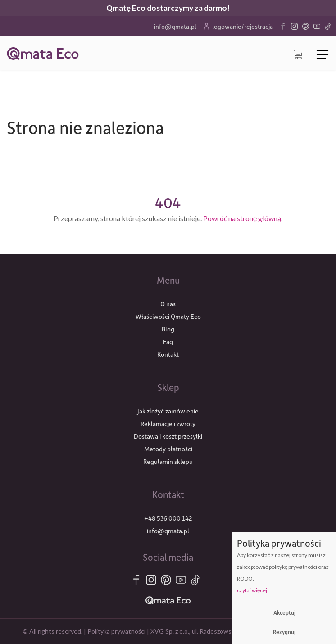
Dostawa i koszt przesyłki (168, 436)
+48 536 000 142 (168, 518)
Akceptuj (284, 612)
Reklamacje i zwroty (168, 424)
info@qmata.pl (175, 26)
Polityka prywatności (116, 631)
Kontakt (168, 354)
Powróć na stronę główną (242, 218)
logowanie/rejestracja (238, 26)
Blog (168, 329)
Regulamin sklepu (168, 461)
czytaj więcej (252, 590)
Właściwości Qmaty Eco (168, 316)
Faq (168, 342)
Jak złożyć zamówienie (168, 411)
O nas (168, 304)
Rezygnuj (284, 632)
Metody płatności (168, 449)
